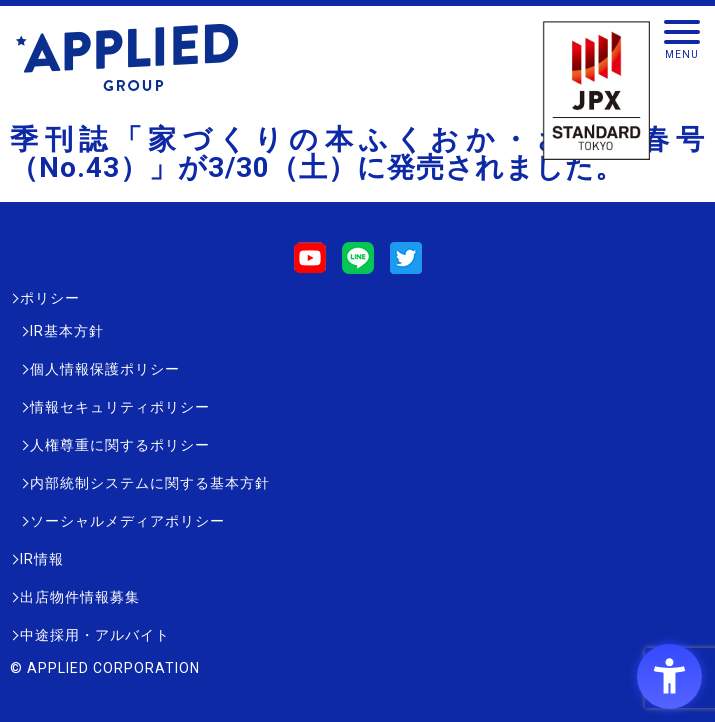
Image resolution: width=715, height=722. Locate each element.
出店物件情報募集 (80, 597)
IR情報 (42, 559)
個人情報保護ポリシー (105, 369)
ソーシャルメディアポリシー (127, 521)
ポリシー (50, 298)
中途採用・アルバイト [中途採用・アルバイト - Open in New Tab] (95, 635)
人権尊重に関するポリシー (120, 445)
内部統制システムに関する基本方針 (150, 483)
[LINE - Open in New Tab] (358, 264)
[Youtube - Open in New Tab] (310, 264)
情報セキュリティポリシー (120, 407)
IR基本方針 (67, 331)
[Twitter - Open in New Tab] (406, 264)
